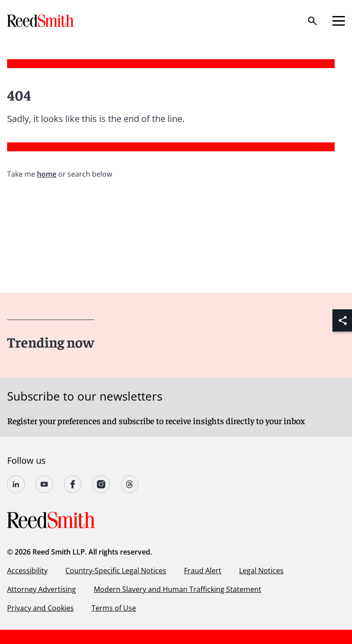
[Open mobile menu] (339, 21)
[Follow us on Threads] (130, 484)
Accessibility (27, 571)
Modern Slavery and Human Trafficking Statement (178, 589)
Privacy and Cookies (40, 608)
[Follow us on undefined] (16, 484)
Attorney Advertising (42, 589)
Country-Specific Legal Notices (116, 571)
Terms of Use (114, 608)
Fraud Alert (203, 571)
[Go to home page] (41, 21)
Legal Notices (261, 571)
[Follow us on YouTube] (44, 484)
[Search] (312, 21)
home (47, 174)
